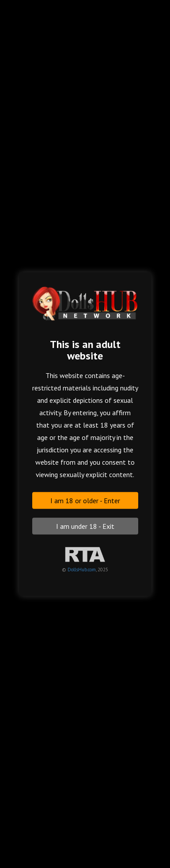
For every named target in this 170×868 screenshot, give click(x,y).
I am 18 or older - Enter (85, 500)
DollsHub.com (82, 569)
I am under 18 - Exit (85, 526)
